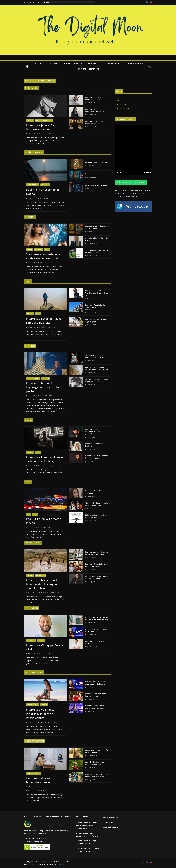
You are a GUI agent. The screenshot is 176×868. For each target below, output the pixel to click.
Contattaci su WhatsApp (133, 183)
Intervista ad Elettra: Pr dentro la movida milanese (97, 457)
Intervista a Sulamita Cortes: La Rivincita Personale (97, 565)
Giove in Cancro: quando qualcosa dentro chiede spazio (97, 368)
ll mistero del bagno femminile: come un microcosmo (39, 782)
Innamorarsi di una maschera (96, 174)
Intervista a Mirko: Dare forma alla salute (97, 642)
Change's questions (33, 773)
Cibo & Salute (31, 640)
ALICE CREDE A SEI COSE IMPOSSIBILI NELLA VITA (94, 356)
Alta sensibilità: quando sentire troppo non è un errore (97, 380)
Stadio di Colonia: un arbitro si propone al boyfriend (97, 251)
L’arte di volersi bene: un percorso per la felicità (95, 763)
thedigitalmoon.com (35, 841)
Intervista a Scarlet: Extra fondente (95, 445)
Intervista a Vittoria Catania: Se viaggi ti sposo (97, 321)
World (47, 249)
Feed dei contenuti (121, 104)
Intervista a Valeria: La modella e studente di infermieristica (40, 714)
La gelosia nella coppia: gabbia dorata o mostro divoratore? (97, 775)
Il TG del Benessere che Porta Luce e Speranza (96, 630)
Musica (38, 452)
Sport (35, 514)
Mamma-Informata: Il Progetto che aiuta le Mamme (97, 577)
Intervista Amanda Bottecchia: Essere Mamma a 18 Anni (96, 553)
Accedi (117, 101)
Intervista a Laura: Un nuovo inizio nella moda (96, 695)
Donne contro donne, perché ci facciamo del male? (97, 751)
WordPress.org (120, 112)
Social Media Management (44, 120)
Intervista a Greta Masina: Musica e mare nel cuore (95, 707)
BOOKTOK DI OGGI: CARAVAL (96, 185)
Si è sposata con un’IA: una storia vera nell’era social (43, 256)
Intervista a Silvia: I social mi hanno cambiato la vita (96, 122)
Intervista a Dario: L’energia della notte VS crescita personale (96, 431)
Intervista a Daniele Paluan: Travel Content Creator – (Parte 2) (97, 293)
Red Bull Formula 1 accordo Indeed (44, 521)
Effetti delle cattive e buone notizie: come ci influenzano (96, 683)
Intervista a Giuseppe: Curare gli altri (45, 647)
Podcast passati (113, 63)
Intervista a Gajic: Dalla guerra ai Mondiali (97, 492)
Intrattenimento (93, 63)
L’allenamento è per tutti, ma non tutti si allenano (96, 516)
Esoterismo (94, 69)
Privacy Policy (108, 822)
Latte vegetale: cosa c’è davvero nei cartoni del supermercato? (97, 618)
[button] (42, 63)
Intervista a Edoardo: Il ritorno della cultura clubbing (45, 459)
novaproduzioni (45, 527)
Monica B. (46, 791)
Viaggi (38, 314)
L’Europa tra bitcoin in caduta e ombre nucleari (97, 227)
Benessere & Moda (33, 705)
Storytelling (45, 185)
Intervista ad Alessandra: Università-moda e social (95, 110)
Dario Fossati (44, 198)
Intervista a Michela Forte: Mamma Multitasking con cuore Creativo (43, 584)
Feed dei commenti (122, 108)
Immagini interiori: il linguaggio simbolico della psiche (42, 387)
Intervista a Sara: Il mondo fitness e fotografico (95, 98)
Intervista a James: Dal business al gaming (40, 127)
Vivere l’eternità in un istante (96, 162)
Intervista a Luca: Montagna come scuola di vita (44, 321)
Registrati (118, 97)
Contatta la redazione (134, 63)
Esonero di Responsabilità (112, 827)
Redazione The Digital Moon (48, 134)
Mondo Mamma (41, 575)
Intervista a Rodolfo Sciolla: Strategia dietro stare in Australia (95, 307)
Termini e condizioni (110, 818)
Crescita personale (71, 63)
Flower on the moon (46, 396)
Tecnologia (52, 63)
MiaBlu (42, 263)
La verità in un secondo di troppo (42, 192)
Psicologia (46, 378)
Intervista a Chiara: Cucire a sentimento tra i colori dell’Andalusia (87, 826)
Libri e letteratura (33, 185)
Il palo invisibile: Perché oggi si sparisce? (97, 239)
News (29, 514)
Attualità (37, 63)
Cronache (39, 249)
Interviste (81, 69)
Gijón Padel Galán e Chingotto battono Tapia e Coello (96, 504)
